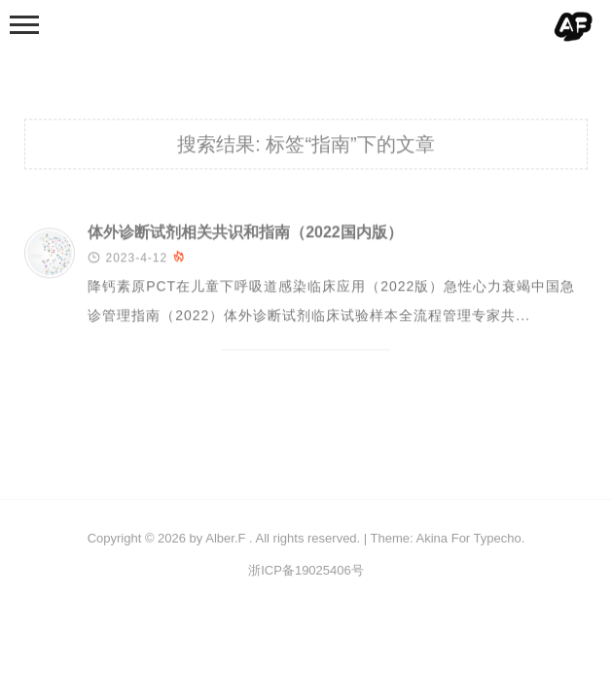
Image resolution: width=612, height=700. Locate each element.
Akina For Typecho (469, 538)
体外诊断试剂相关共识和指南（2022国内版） (245, 235)
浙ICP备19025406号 (306, 570)
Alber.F (225, 538)
